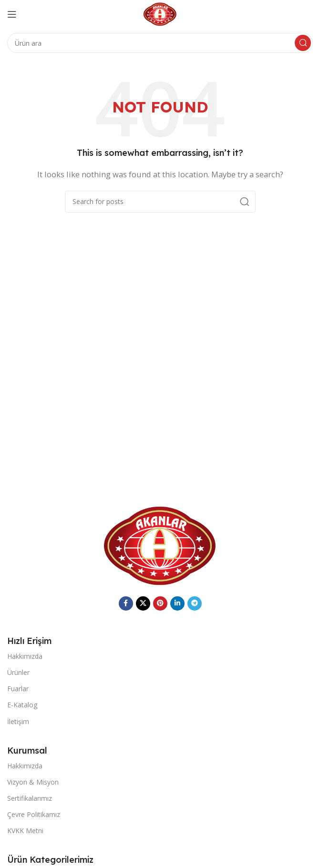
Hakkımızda (25, 656)
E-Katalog (22, 705)
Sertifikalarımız (30, 798)
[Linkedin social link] (177, 603)
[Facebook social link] (126, 603)
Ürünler (18, 672)
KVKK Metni (25, 831)
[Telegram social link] (195, 603)
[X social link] (143, 603)
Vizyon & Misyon (33, 782)
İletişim (18, 721)
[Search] (160, 43)
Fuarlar (18, 689)
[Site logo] (160, 13)
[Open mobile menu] (12, 14)
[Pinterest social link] (160, 603)
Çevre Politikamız (34, 814)
